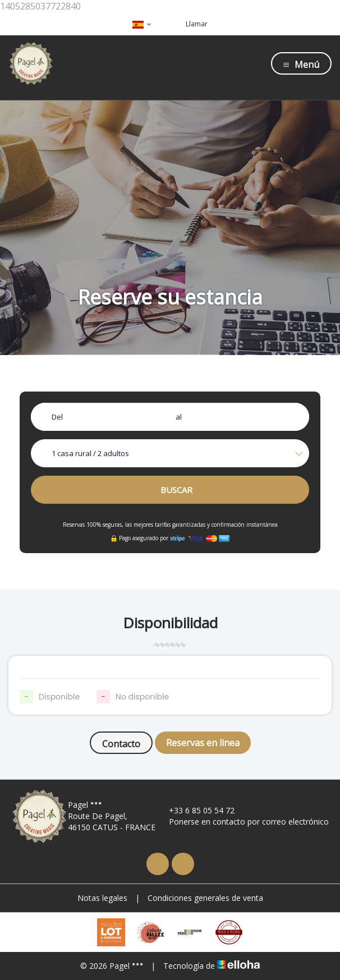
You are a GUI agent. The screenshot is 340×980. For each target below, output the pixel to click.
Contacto (121, 744)
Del (57, 417)
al (179, 417)
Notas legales (102, 898)
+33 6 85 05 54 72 (195, 810)
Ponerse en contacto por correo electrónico (242, 822)
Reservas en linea (203, 743)
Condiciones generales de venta (205, 898)
